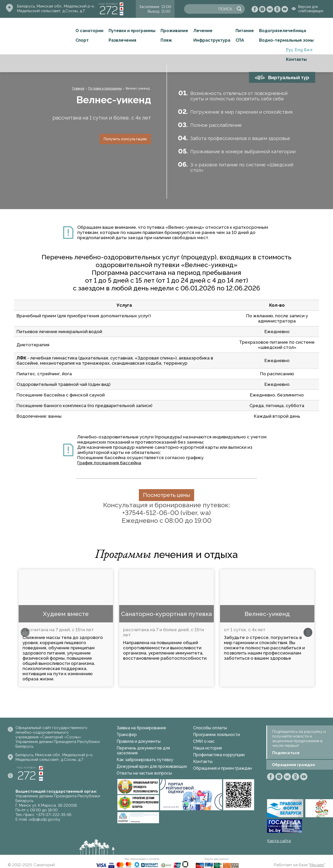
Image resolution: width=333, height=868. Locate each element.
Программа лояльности (217, 735)
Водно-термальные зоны (286, 40)
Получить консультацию (125, 139)
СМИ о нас (204, 741)
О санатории (89, 31)
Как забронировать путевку (145, 760)
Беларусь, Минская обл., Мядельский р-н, (56, 6)
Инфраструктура (212, 40)
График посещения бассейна (109, 463)
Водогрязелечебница (283, 31)
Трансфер (127, 735)
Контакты (296, 59)
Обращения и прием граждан (222, 768)
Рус (290, 50)
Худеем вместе (66, 614)
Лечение (203, 31)
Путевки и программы (132, 31)
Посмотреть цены (166, 495)
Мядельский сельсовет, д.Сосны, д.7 (51, 11)
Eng (299, 50)
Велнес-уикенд (267, 614)
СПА (240, 40)
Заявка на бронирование (141, 728)
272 (109, 10)
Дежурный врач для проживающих (152, 766)
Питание (245, 31)
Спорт (82, 40)
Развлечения (122, 40)
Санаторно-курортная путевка (166, 614)
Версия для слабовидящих (311, 9)
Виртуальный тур (289, 78)
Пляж (166, 40)
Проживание (174, 31)
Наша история (207, 748)
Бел (308, 50)
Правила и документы (139, 741)
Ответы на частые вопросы (144, 773)
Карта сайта (279, 841)
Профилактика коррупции (219, 755)
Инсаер (317, 865)
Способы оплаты (210, 728)
